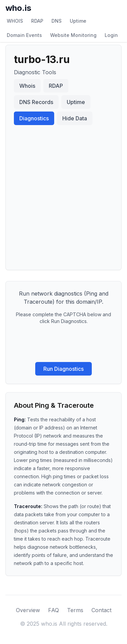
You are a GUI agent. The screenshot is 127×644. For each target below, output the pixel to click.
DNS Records (36, 102)
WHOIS (15, 21)
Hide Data (75, 118)
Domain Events (24, 35)
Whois (27, 86)
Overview (28, 610)
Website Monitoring (73, 35)
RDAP (37, 21)
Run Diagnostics (63, 369)
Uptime (78, 21)
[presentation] (64, 343)
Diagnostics (34, 118)
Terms (75, 610)
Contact (101, 610)
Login (111, 35)
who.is (18, 8)
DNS (57, 21)
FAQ (54, 610)
